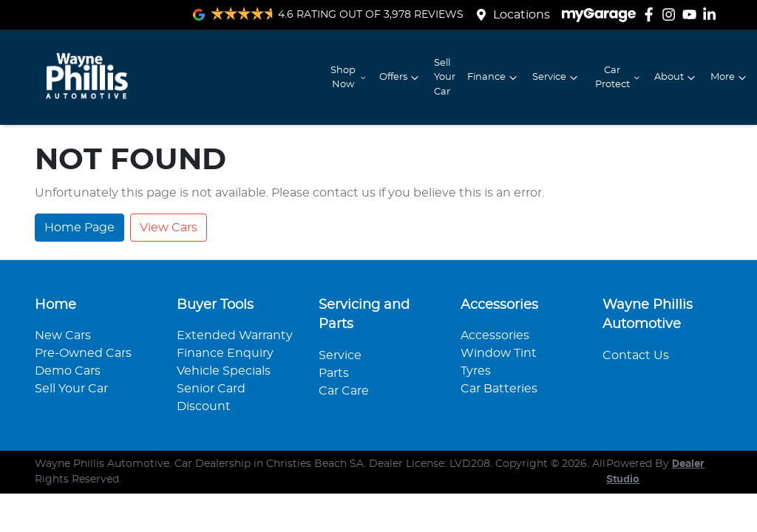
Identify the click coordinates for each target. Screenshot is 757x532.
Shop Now (349, 78)
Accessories (495, 335)
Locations (522, 15)
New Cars (63, 335)
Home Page (79, 228)
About (676, 78)
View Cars (169, 228)
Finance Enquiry (225, 353)
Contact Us (636, 355)
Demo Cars (68, 371)
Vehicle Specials (224, 371)
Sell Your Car (445, 77)
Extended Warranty (235, 335)
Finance (494, 78)
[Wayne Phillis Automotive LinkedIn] (712, 14)
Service (557, 78)
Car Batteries (499, 389)
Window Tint (499, 353)
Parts (334, 373)
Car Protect (619, 78)
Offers (401, 78)
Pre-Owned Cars (83, 353)
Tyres (476, 371)
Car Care (344, 391)
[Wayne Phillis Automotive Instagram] (672, 14)
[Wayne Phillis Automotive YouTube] (692, 14)
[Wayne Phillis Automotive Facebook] (652, 14)
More (730, 78)
